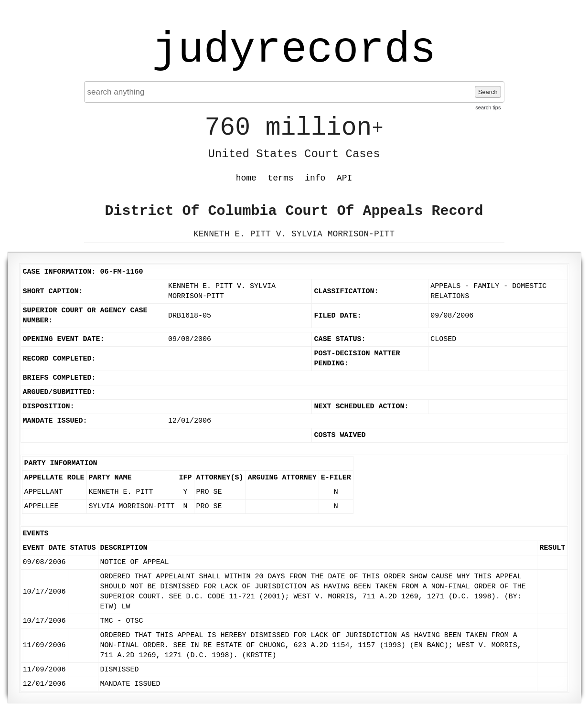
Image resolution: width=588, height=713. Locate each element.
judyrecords (294, 50)
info (315, 178)
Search (488, 92)
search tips (488, 107)
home (246, 178)
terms (281, 178)
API (344, 178)
